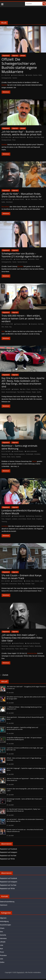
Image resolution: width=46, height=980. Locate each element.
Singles (34, 392)
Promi (2, 952)
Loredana (15, 519)
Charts (28, 389)
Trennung (4, 522)
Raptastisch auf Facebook (9, 849)
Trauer (17, 649)
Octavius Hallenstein (19, 75)
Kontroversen (13, 584)
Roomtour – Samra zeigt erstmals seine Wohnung (19, 447)
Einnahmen (34, 324)
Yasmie (14, 262)
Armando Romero (19, 199)
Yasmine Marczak (22, 262)
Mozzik (29, 519)
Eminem (37, 581)
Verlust (22, 649)
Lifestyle (23, 56)
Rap (10, 327)
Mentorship (38, 646)
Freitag (40, 389)
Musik (40, 75)
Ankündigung (4, 921)
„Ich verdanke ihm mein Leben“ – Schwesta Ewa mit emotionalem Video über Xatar (22, 638)
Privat (14, 140)
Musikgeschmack (6, 140)
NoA (1, 949)
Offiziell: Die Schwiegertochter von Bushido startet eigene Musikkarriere (19, 65)
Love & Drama (22, 519)
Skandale (28, 584)
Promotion (3, 955)
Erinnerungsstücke (19, 454)
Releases (28, 392)
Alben (24, 389)
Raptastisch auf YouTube (8, 856)
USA (2, 959)
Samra (13, 457)
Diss (33, 581)
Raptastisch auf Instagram (9, 852)
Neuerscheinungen (11, 392)
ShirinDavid (9, 202)
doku (29, 199)
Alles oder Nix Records (33, 643)
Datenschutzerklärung (7, 902)
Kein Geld (41, 324)
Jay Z (42, 581)
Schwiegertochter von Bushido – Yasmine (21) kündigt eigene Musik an (22, 255)
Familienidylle (29, 454)
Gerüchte (3, 935)
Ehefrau (11, 454)
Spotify (39, 392)
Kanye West (5, 584)
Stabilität (18, 457)
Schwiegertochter (6, 78)
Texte (33, 584)
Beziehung (31, 516)
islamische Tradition (28, 646)
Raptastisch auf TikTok (7, 859)
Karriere (35, 75)
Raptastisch (6, 56)
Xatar (26, 649)
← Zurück (4, 675)
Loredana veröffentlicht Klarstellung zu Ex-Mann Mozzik (22, 512)
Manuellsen (34, 199)
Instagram (8, 519)
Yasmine (15, 78)
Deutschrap (34, 389)
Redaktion (16, 389)
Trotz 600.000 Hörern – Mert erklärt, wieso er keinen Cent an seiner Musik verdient (22, 318)
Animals (28, 581)
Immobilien (37, 454)
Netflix (3, 202)
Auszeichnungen (5, 925)
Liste (2, 945)
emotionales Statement (15, 646)
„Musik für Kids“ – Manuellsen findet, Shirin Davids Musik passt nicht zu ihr (22, 195)
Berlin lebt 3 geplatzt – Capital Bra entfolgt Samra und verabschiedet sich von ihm (22, 728)
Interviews (3, 938)
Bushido (30, 75)
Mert (3, 327)
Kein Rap (37, 137)
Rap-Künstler (21, 392)
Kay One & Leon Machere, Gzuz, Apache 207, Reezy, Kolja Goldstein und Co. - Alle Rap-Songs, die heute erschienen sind (23, 382)
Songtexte (39, 519)
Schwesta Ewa (10, 649)
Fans (3, 519)
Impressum (4, 905)
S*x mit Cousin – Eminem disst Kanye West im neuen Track (22, 577)
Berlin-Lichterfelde (32, 451)
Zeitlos (2, 962)
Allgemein (15, 56)
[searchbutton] (44, 4)
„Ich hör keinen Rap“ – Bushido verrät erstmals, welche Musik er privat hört (22, 133)
